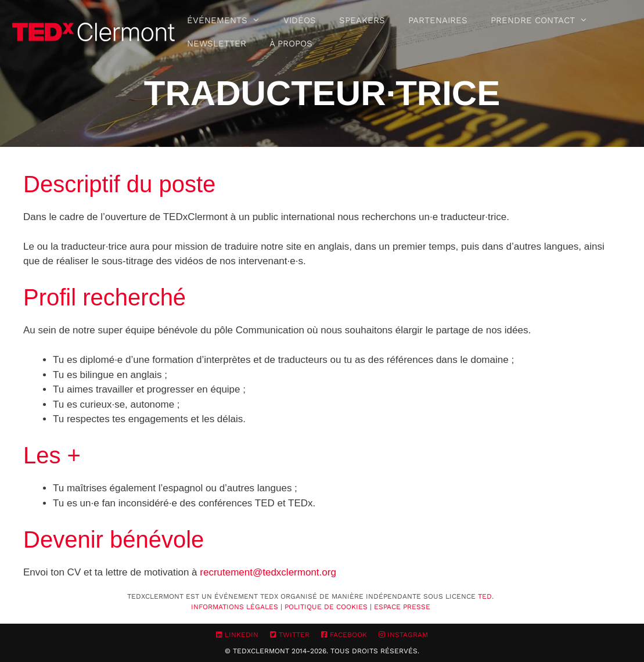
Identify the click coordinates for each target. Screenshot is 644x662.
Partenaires (438, 20)
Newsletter (217, 44)
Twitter (290, 635)
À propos (291, 44)
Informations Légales (235, 607)
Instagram (403, 635)
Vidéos (300, 20)
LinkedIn (237, 635)
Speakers (362, 20)
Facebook (344, 635)
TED (485, 596)
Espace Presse (402, 607)
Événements (229, 20)
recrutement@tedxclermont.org (268, 572)
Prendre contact (545, 20)
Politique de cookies (326, 607)
